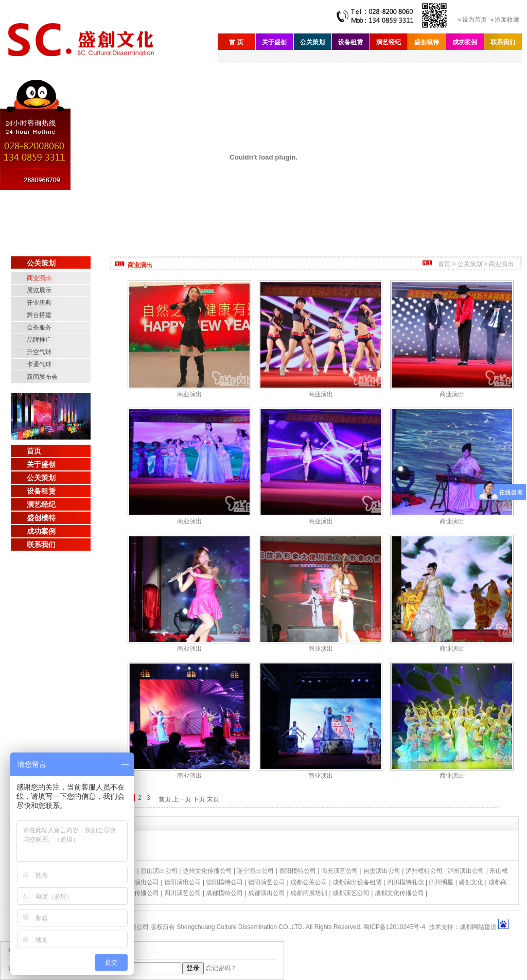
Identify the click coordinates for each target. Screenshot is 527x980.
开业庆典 (39, 303)
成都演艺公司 (351, 893)
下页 (199, 799)
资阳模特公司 (297, 871)
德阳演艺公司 (267, 882)
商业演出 (39, 278)
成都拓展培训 (309, 893)
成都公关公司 (309, 882)
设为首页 (475, 20)
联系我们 (503, 42)
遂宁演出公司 (255, 871)
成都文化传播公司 (399, 893)
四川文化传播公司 (134, 893)
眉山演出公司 (159, 871)
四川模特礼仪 (406, 882)
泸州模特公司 (424, 871)
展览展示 (39, 290)
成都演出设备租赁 (357, 882)
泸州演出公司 (466, 871)
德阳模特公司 (224, 882)
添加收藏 (507, 20)
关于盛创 (274, 42)
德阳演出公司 (183, 882)
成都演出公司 (267, 893)
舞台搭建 (39, 315)
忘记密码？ (221, 968)
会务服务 (39, 327)
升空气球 (39, 352)
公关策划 (312, 42)
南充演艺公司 (340, 871)
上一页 (182, 799)
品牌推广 (39, 340)
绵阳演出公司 (140, 882)
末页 (213, 799)
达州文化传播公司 (207, 871)
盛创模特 (427, 42)
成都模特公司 (224, 893)
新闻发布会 (42, 377)
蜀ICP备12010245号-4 (394, 927)
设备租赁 (350, 42)
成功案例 (465, 42)
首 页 (236, 42)
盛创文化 (471, 882)
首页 (34, 451)
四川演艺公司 (183, 893)
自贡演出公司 (382, 871)
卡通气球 (39, 364)
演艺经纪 (389, 42)
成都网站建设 (478, 927)
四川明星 (441, 882)
